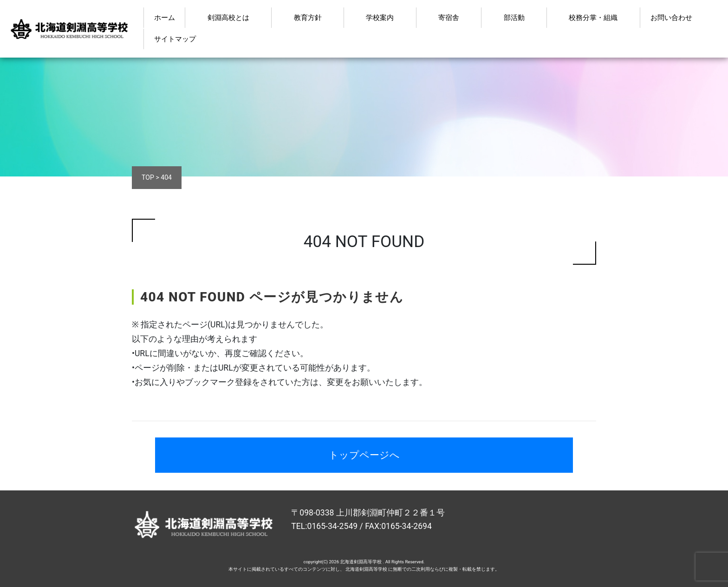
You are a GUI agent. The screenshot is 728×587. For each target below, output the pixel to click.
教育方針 (308, 18)
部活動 (514, 18)
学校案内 (380, 18)
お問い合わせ (671, 18)
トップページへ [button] (364, 455)
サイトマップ (175, 39)
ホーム (165, 18)
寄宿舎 (449, 18)
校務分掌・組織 (593, 18)
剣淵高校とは (228, 18)
